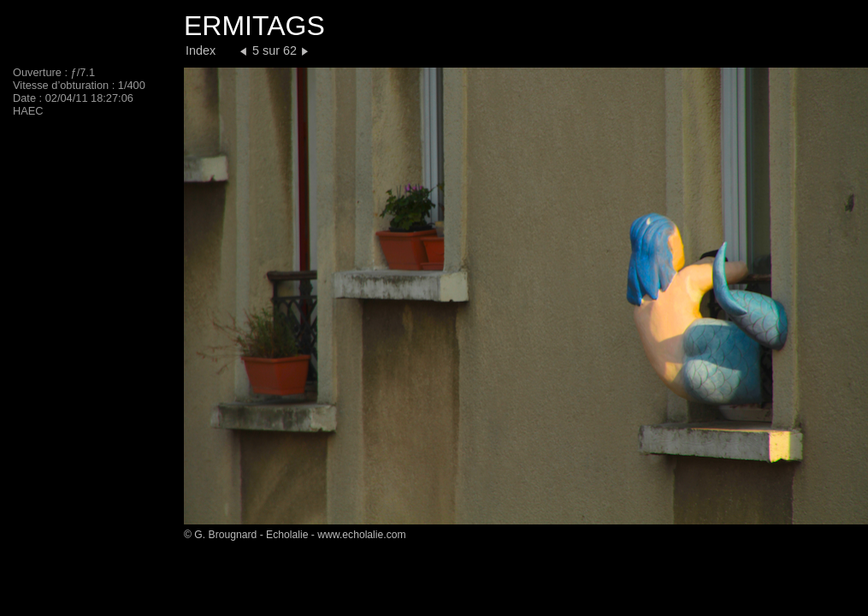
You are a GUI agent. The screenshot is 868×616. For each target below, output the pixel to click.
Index (201, 50)
